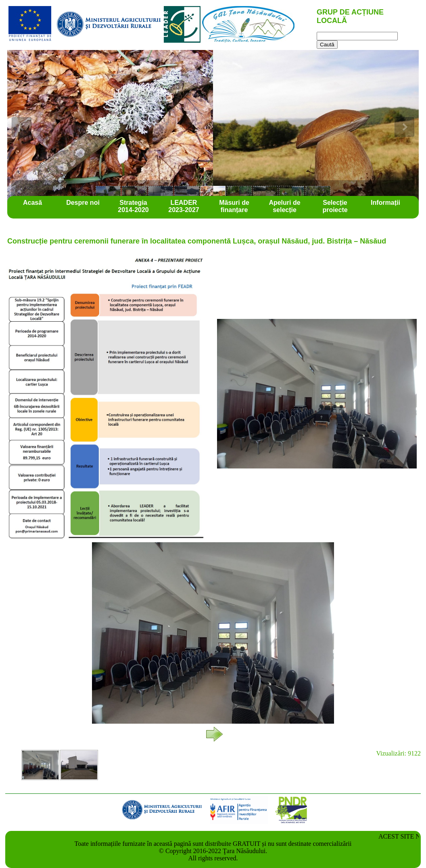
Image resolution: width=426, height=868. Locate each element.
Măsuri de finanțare (234, 206)
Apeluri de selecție (284, 206)
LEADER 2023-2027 (184, 206)
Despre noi (83, 203)
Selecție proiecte (335, 206)
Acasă (32, 203)
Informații (385, 203)
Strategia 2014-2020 (133, 206)
